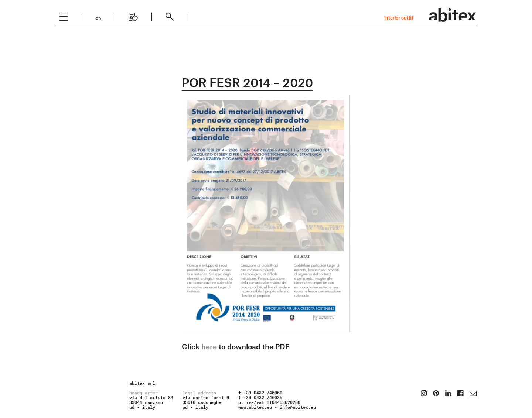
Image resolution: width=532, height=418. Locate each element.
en (98, 17)
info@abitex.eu (298, 406)
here (209, 346)
